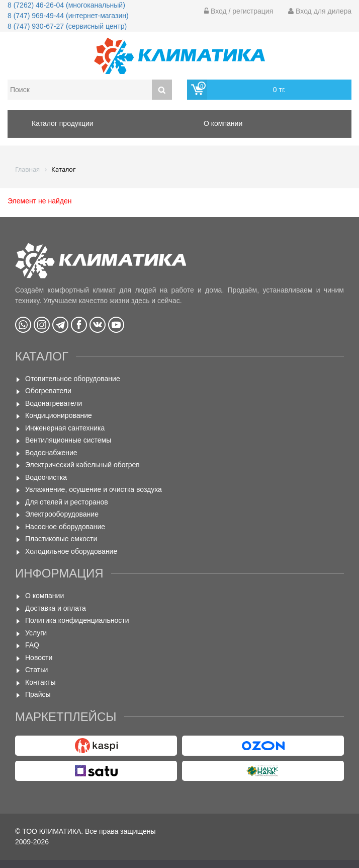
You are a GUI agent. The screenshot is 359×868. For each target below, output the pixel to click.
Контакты (40, 682)
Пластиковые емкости (61, 539)
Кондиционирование (59, 415)
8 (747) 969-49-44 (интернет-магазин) (68, 16)
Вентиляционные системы (68, 440)
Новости (39, 658)
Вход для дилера (320, 11)
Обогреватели (48, 391)
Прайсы (38, 694)
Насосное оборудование (65, 527)
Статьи (36, 670)
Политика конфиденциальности (77, 620)
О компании (44, 596)
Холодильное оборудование (71, 551)
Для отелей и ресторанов (67, 502)
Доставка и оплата (56, 608)
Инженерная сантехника (65, 428)
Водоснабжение (51, 453)
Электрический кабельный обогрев (82, 465)
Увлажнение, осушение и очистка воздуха (94, 489)
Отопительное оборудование (73, 379)
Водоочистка (46, 477)
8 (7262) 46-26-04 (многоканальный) (66, 5)
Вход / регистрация (239, 11)
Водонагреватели (54, 403)
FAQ (32, 645)
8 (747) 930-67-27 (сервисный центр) (67, 26)
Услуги (36, 633)
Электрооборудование (62, 514)
